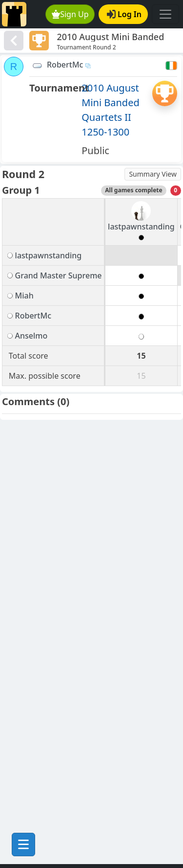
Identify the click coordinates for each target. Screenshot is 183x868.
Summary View (153, 174)
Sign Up (70, 14)
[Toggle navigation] (165, 14)
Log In (124, 14)
